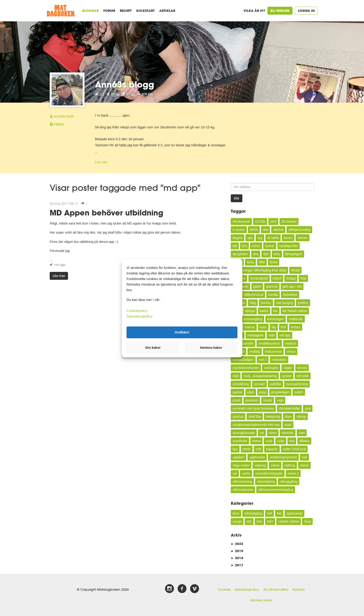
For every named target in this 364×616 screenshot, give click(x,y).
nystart (287, 376)
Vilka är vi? (254, 11)
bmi (245, 246)
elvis (277, 254)
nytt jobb (303, 376)
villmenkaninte (243, 490)
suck (269, 441)
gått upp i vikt (292, 287)
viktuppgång (289, 482)
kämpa (250, 311)
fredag (291, 278)
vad (304, 457)
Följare (57, 124)
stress (256, 441)
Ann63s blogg (125, 84)
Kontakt (299, 590)
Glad (307, 521)
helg (253, 303)
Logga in (306, 11)
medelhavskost (269, 343)
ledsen (296, 327)
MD (249, 521)
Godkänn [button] (182, 332)
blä (235, 246)
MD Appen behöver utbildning (106, 213)
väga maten (241, 465)
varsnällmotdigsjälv (269, 473)
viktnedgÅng (266, 482)
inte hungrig (284, 303)
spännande (294, 513)
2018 (237, 558)
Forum (109, 11)
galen (257, 287)
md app (60, 265)
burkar (270, 246)
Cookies (224, 590)
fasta (250, 262)
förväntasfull (259, 278)
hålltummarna (253, 295)
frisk (303, 278)
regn (280, 400)
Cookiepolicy (137, 311)
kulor (263, 327)
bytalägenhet (289, 246)
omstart (259, 384)
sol (262, 433)
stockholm (240, 441)
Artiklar (167, 11)
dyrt (266, 254)
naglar (288, 368)
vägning (260, 465)
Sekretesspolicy (247, 590)
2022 (237, 544)
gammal (272, 287)
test (292, 441)
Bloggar (90, 11)
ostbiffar (276, 384)
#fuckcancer (241, 222)
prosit (237, 400)
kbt (275, 311)
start (302, 433)
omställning (241, 384)
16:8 (273, 222)
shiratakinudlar (289, 408)
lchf (283, 327)
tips (235, 449)
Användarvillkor (276, 590)
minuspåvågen (243, 360)
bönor (256, 246)
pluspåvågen (280, 392)
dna (256, 254)
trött (258, 449)
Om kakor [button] (153, 348)
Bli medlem (280, 11)
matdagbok (255, 335)
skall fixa (255, 417)
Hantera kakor (261, 600)
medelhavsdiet (243, 343)
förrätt (295, 270)
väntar (304, 465)
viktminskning (242, 482)
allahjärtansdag (299, 230)
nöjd (236, 376)
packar (237, 392)
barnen (302, 238)
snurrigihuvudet (244, 433)
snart (288, 425)
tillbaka (304, 441)
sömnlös (288, 433)
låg (274, 327)
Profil (62, 116)
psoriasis (252, 400)
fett (279, 513)
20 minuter (289, 222)
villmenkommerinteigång (276, 490)
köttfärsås (296, 319)
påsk (251, 392)
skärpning (273, 417)
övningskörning (297, 384)
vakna (275, 465)
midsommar (273, 352)
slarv (288, 417)
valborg (290, 465)
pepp (263, 392)
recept (268, 400)
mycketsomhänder (246, 368)
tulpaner (272, 449)
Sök (237, 198)
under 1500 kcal (294, 449)
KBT (270, 521)
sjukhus (238, 417)
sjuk (308, 408)
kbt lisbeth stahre (295, 311)
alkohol (278, 230)
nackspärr (271, 368)
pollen (299, 392)
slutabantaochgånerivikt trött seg (256, 425)
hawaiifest (290, 295)
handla (273, 295)
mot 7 (263, 360)
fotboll (277, 278)
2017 (237, 565)
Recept (126, 11)
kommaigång (253, 319)
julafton (303, 303)
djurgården (240, 254)
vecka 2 (293, 473)
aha (265, 230)
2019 (237, 551)
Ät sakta (273, 238)
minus (291, 352)
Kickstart (145, 11)
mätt (271, 335)
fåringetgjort (294, 254)
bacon (288, 238)
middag (255, 352)
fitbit (262, 262)
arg (260, 238)
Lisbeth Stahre (289, 521)
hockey (266, 303)
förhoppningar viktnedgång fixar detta (259, 270)
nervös (302, 368)
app (250, 238)
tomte (247, 449)
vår (235, 473)
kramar (250, 327)
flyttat (274, 262)
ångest (237, 238)
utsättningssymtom (283, 457)
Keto (236, 513)
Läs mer (101, 162)
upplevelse (257, 457)
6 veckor (239, 230)
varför (246, 473)
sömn (273, 433)
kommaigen (276, 319)
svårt (281, 441)
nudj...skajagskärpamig (260, 376)
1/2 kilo (260, 222)
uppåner (239, 457)
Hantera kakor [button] (211, 348)
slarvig (301, 417)
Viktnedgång (253, 513)
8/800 (254, 230)
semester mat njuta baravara (253, 408)
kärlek (264, 311)
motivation (279, 360)
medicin (291, 343)
